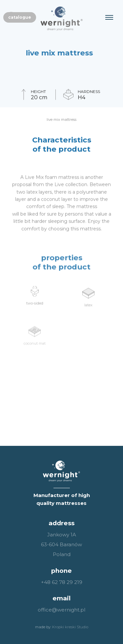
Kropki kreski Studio (70, 627)
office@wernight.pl (61, 610)
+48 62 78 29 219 (62, 582)
